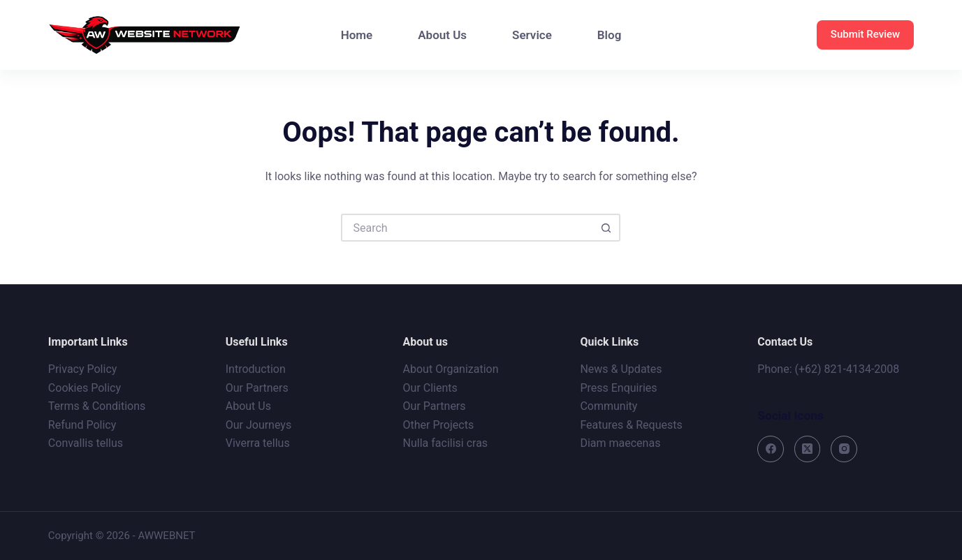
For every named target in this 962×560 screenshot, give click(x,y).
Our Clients (430, 388)
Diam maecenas (620, 443)
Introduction (256, 369)
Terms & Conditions (97, 406)
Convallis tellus (86, 443)
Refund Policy (82, 425)
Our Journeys (258, 425)
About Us (442, 35)
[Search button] (606, 228)
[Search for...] (467, 228)
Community (608, 406)
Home (357, 35)
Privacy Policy (83, 369)
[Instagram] (844, 449)
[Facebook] (771, 449)
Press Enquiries (618, 388)
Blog (610, 35)
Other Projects (439, 425)
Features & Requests (631, 425)
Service (532, 35)
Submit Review (865, 34)
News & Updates (621, 369)
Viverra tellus (258, 443)
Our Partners (257, 388)
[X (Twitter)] (808, 449)
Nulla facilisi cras (446, 443)
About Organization (451, 369)
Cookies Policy (85, 388)
